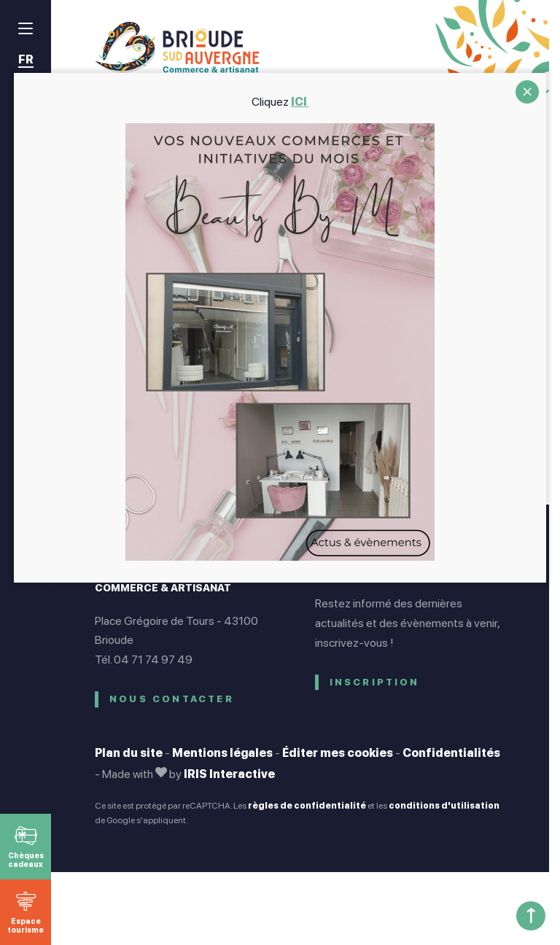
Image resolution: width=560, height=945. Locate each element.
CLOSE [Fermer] (527, 92)
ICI (300, 102)
